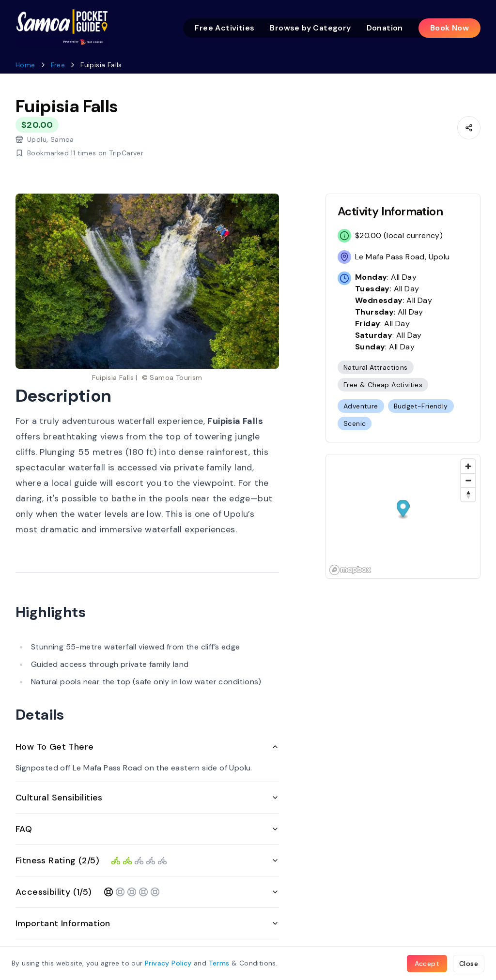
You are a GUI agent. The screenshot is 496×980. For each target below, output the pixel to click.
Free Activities (225, 28)
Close (469, 964)
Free (58, 65)
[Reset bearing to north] (468, 494)
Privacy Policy (168, 963)
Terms (219, 963)
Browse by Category (310, 28)
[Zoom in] (468, 466)
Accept (427, 964)
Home (25, 65)
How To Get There (147, 747)
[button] (403, 509)
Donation (385, 28)
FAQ (147, 829)
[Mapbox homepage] (350, 570)
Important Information (147, 923)
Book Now (449, 28)
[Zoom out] (468, 480)
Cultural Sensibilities (147, 798)
